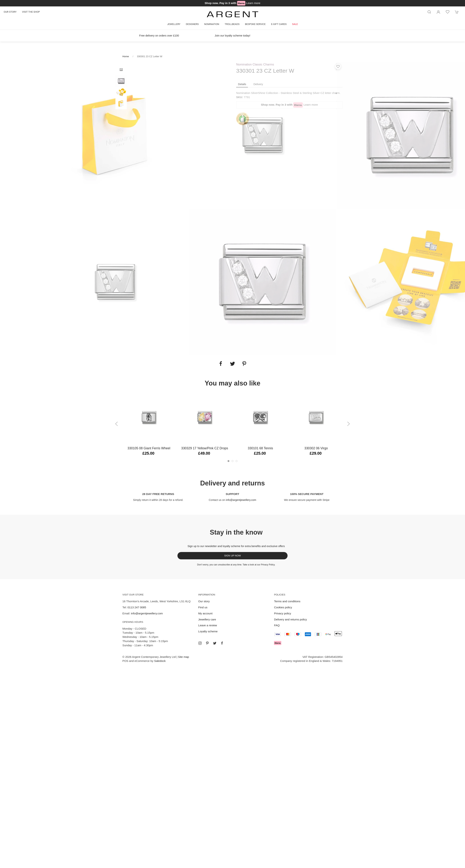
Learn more (253, 3)
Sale (295, 24)
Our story (10, 12)
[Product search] (429, 12)
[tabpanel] (115, 135)
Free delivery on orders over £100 (159, 36)
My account (205, 613)
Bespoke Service (255, 24)
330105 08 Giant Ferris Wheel (149, 448)
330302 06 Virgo (316, 448)
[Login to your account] (438, 12)
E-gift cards (279, 24)
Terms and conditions (287, 601)
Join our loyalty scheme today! (232, 36)
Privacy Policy (268, 565)
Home (126, 56)
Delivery (258, 84)
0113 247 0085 (137, 607)
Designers (192, 24)
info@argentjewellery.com (241, 500)
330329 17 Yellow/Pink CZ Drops (205, 448)
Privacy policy (283, 613)
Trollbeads (232, 24)
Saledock (160, 661)
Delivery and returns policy (290, 619)
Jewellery (174, 24)
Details (242, 84)
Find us (203, 607)
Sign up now (233, 556)
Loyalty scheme (208, 631)
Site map (184, 657)
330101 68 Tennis (260, 448)
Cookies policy (283, 607)
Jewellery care (207, 619)
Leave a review (208, 625)
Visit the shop (31, 12)
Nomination (212, 24)
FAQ (277, 625)
